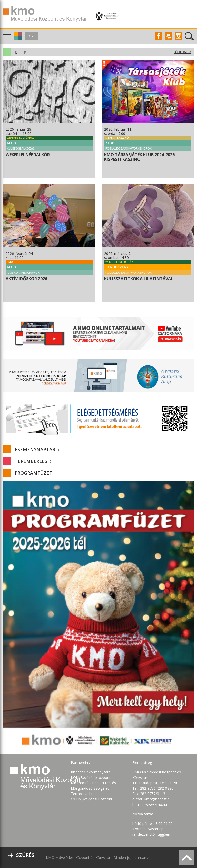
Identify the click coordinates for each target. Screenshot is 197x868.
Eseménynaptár (37, 449)
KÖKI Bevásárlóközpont (91, 777)
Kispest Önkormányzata (91, 772)
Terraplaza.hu (82, 794)
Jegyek (32, 36)
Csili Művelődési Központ (92, 799)
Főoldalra (183, 52)
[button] (18, 38)
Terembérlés (33, 461)
